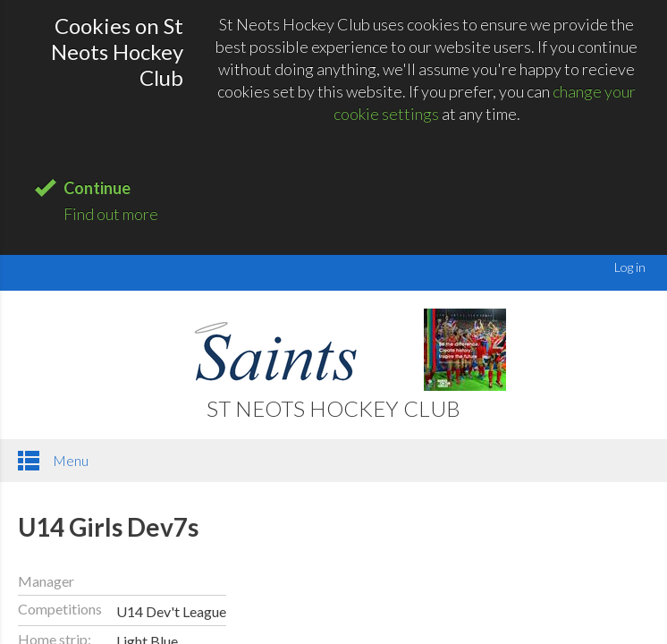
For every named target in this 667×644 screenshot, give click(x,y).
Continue (97, 188)
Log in (630, 267)
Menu (53, 461)
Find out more (111, 214)
